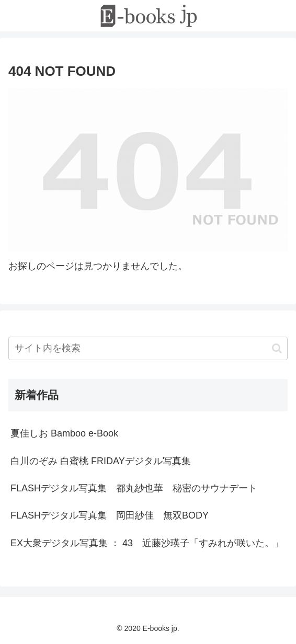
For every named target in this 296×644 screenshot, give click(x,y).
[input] (148, 348)
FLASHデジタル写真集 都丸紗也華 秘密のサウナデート (134, 488)
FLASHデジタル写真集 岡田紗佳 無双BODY (110, 515)
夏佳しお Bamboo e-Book (64, 433)
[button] (277, 348)
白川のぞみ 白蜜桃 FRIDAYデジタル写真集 (101, 461)
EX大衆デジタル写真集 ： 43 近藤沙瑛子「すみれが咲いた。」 (147, 543)
